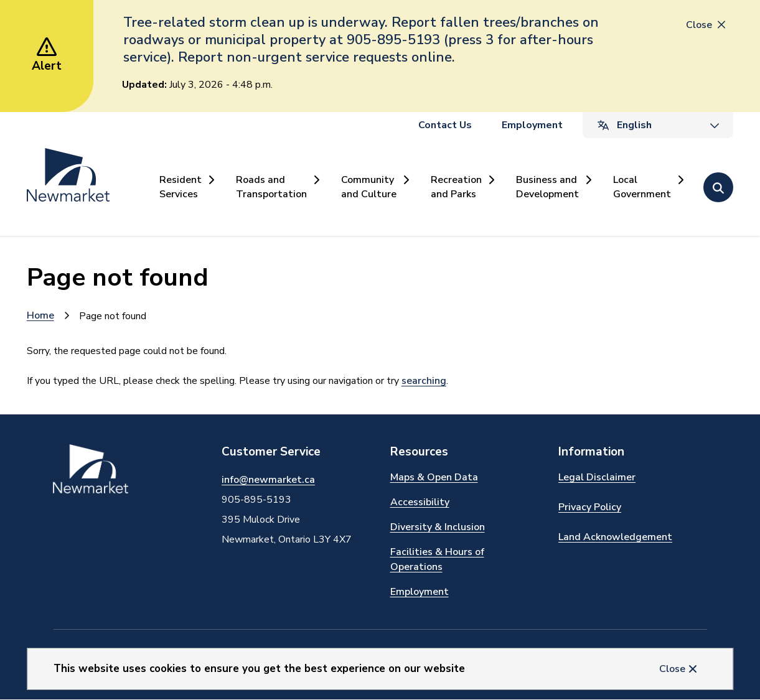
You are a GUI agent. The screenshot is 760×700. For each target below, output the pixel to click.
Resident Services (181, 187)
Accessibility (420, 502)
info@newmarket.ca (268, 480)
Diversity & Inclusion (438, 527)
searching (424, 381)
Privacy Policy (590, 507)
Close (672, 669)
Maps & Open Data (434, 477)
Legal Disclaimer (597, 477)
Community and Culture (369, 187)
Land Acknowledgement (615, 537)
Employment (532, 125)
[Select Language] (658, 125)
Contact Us (445, 125)
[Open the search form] (718, 187)
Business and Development (547, 187)
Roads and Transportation (271, 187)
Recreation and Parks (456, 187)
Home (40, 315)
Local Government (642, 187)
